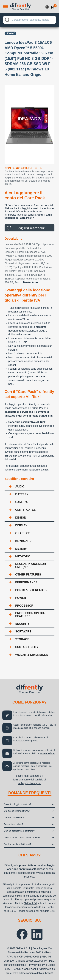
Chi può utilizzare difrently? (17, 811)
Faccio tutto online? (13, 824)
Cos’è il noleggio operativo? (17, 804)
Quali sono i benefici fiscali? (18, 844)
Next (57, 123)
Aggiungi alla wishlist (31, 228)
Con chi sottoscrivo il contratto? (19, 831)
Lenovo (10, 33)
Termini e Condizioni (24, 969)
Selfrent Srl (28, 888)
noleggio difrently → (29, 783)
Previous (2, 123)
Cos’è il (14, 818)
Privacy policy (37, 965)
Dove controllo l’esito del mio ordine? (22, 838)
